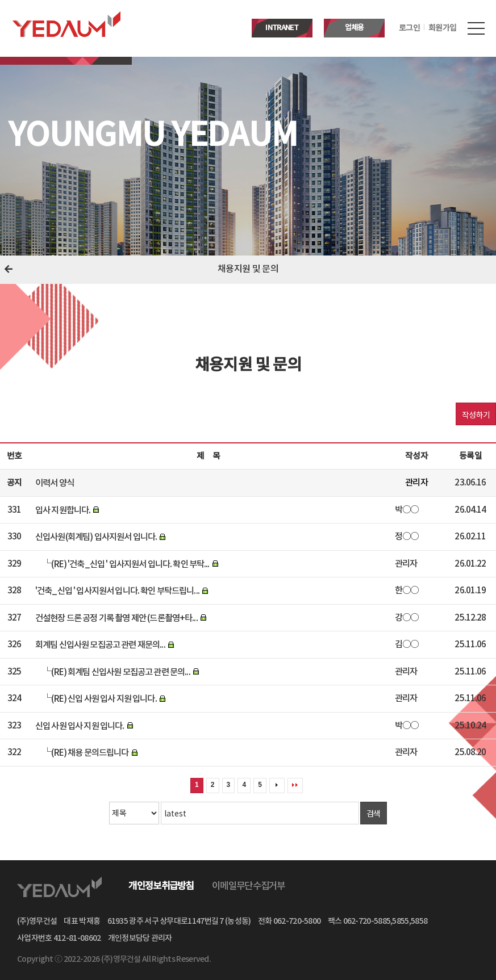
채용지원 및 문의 (248, 269)
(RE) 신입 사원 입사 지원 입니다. (104, 699)
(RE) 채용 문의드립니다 (90, 753)
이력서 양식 (55, 483)
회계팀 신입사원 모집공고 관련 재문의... (100, 645)
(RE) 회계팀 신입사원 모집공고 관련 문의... (120, 672)
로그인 (409, 28)
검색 (374, 813)
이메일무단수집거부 (249, 886)
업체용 (355, 28)
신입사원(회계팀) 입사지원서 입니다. (96, 537)
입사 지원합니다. (63, 510)
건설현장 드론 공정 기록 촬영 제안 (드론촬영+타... (116, 618)
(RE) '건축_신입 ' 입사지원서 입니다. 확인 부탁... (130, 564)
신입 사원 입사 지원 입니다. (80, 726)
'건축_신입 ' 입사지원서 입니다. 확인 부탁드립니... (117, 591)
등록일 (470, 456)
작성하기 (476, 414)
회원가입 (442, 28)
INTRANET (282, 28)
